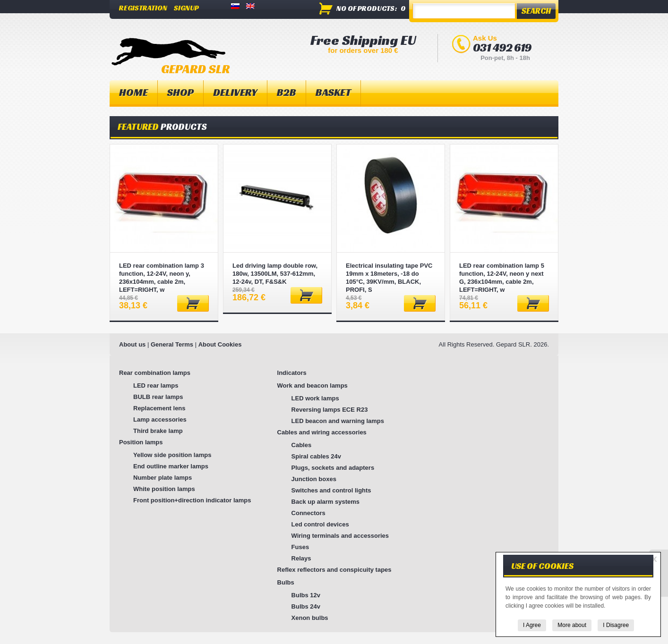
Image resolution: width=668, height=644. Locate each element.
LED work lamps (315, 398)
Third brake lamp (158, 431)
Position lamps (141, 442)
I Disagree (616, 625)
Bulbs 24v (306, 606)
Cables (302, 445)
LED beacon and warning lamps (338, 421)
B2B (287, 92)
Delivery (235, 92)
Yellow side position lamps (172, 455)
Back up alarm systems (326, 502)
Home (133, 92)
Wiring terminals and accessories (340, 536)
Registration (143, 8)
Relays (301, 558)
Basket (333, 92)
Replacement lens (159, 408)
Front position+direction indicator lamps (192, 500)
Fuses (300, 547)
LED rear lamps (156, 386)
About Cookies (220, 344)
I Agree (532, 625)
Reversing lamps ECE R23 (330, 410)
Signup (186, 8)
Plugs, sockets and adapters (333, 468)
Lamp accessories (160, 419)
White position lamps (164, 489)
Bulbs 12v (306, 595)
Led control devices (320, 524)
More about (572, 625)
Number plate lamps (163, 478)
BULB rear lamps (158, 397)
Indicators (292, 373)
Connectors (308, 513)
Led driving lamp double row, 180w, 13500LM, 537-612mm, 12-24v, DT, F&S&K (275, 274)
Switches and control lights (331, 490)
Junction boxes (314, 479)
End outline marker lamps (171, 466)
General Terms (172, 344)
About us (132, 344)
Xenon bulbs (310, 618)
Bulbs (286, 582)
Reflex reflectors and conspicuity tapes (334, 570)
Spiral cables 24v (317, 456)
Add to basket (193, 303)
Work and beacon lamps (313, 386)
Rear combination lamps (155, 373)
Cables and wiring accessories (322, 432)
